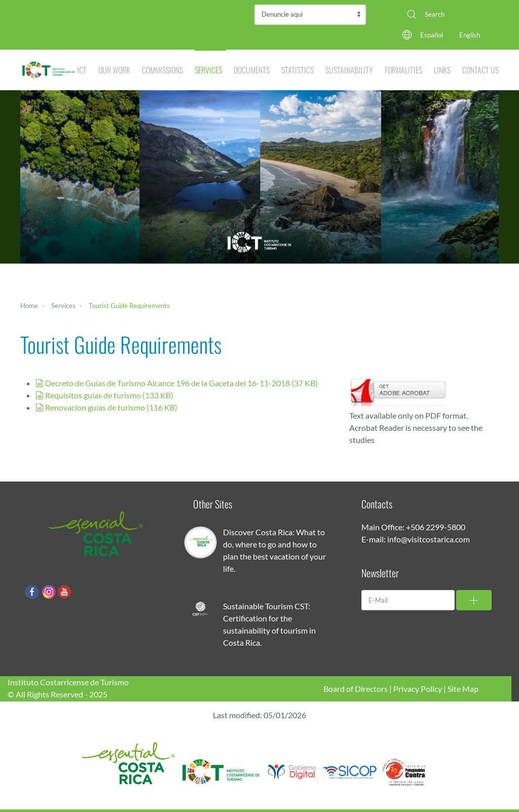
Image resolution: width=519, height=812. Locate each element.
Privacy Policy (418, 689)
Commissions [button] (162, 70)
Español (432, 35)
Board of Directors (356, 689)
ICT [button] (82, 70)
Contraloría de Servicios (310, 15)
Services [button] (208, 70)
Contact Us (480, 70)
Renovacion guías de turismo (106, 407)
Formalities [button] (403, 70)
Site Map (463, 689)
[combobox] (449, 14)
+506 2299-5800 (436, 527)
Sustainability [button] (349, 70)
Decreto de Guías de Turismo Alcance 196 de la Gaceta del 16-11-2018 (177, 383)
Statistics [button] (298, 70)
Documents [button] (252, 70)
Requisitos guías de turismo (104, 395)
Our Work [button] (114, 70)
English (470, 35)
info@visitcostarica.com (429, 539)
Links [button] (442, 70)
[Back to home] (49, 70)
